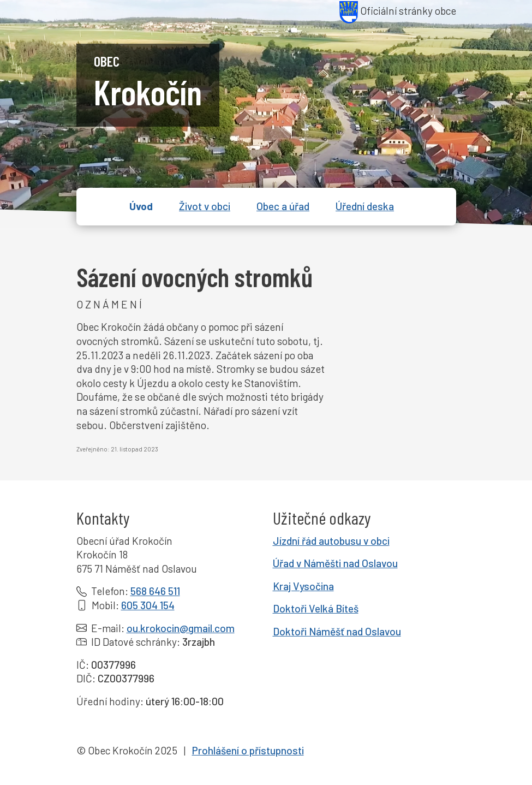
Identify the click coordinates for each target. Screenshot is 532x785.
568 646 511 (155, 591)
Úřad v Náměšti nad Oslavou (335, 563)
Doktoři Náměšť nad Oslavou (337, 631)
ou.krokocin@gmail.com (181, 628)
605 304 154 (148, 605)
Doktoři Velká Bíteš (316, 608)
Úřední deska (365, 206)
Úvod (141, 206)
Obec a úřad (283, 206)
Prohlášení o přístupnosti (248, 750)
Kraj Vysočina (303, 586)
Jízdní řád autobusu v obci (331, 541)
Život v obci (205, 206)
